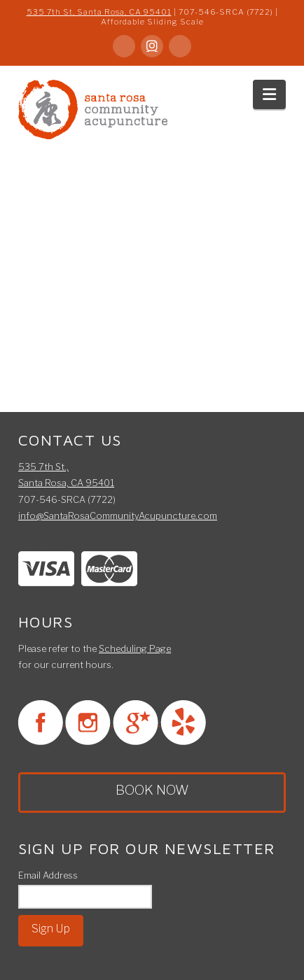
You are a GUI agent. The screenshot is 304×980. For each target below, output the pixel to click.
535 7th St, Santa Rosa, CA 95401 (99, 12)
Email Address (48, 875)
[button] (269, 94)
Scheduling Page (135, 648)
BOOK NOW (152, 790)
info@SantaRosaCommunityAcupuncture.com (118, 516)
